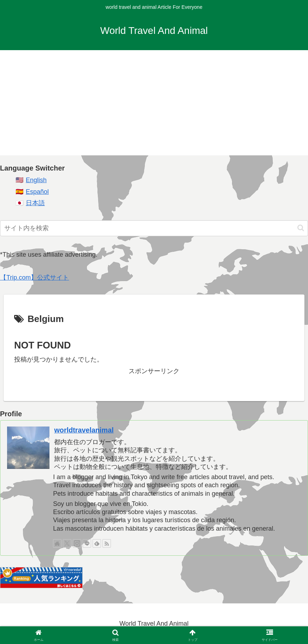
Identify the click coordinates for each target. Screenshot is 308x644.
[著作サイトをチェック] (57, 543)
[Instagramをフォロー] (77, 543)
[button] (301, 228)
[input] (154, 228)
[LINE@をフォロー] (87, 543)
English (36, 180)
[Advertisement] (154, 106)
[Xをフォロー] (67, 543)
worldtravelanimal (84, 430)
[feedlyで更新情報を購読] (97, 543)
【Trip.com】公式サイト (34, 278)
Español (37, 192)
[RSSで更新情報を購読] (107, 543)
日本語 (35, 203)
